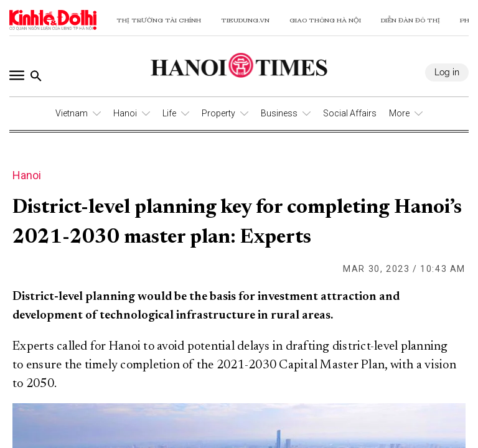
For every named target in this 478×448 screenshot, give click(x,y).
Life (169, 113)
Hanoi (125, 113)
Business (279, 113)
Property (218, 113)
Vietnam (72, 113)
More (399, 113)
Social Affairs (350, 113)
